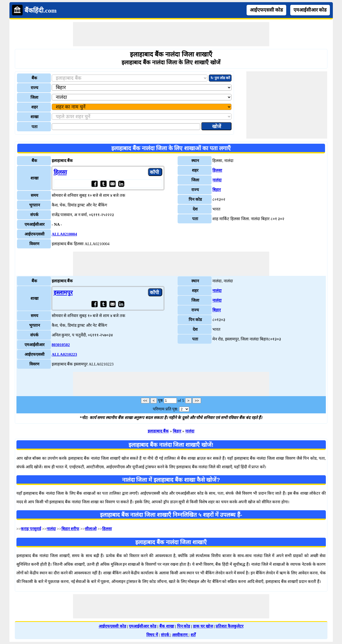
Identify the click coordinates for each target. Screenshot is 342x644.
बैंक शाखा (167, 626)
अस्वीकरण (180, 635)
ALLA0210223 (64, 354)
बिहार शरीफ (70, 529)
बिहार (217, 190)
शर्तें (193, 635)
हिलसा (60, 172)
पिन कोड (184, 626)
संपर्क (166, 635)
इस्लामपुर (63, 293)
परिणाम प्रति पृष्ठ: (166, 409)
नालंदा (217, 180)
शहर (34, 107)
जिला (34, 97)
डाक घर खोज (203, 626)
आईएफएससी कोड (267, 10)
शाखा (34, 117)
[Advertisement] (171, 34)
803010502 (61, 345)
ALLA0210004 (64, 234)
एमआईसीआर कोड (310, 10)
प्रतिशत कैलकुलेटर (229, 626)
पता (34, 127)
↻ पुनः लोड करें (220, 78)
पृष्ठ (160, 400)
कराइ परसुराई (31, 529)
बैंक (34, 78)
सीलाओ (91, 529)
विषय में (152, 635)
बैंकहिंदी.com (41, 10)
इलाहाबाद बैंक (158, 431)
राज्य (34, 88)
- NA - (57, 224)
